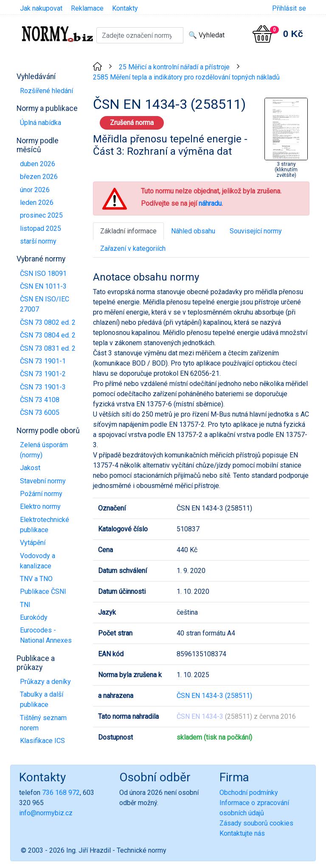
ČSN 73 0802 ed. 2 (48, 322)
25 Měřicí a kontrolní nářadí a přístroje (174, 67)
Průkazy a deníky (45, 682)
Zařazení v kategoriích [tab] (133, 248)
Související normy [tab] (256, 231)
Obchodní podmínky (249, 793)
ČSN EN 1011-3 (43, 286)
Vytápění (33, 543)
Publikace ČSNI (43, 591)
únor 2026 (35, 190)
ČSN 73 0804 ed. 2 (48, 335)
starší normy (38, 241)
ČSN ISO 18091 (43, 274)
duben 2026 (38, 164)
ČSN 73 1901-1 (43, 361)
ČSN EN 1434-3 (200, 716)
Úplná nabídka (41, 123)
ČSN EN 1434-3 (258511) (214, 696)
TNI (25, 605)
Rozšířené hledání (46, 91)
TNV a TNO (36, 579)
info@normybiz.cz (46, 813)
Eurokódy (34, 617)
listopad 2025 (41, 228)
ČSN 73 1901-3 (43, 387)
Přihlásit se (289, 8)
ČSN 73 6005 (40, 413)
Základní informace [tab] (128, 231)
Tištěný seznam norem (43, 723)
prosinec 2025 (41, 215)
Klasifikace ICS (42, 741)
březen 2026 (39, 177)
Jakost (30, 468)
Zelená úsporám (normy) (44, 450)
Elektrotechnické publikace (45, 525)
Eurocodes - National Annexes (46, 635)
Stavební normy (43, 481)
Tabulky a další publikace (42, 699)
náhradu (210, 203)
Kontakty (125, 8)
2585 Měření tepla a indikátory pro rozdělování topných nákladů (186, 77)
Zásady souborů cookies (256, 823)
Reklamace (87, 8)
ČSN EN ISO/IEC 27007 (45, 304)
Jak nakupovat (41, 8)
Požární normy (41, 494)
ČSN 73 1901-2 (43, 374)
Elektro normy (40, 506)
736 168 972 (61, 793)
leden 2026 (37, 203)
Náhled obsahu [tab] (193, 231)
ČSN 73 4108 (40, 400)
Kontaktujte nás (242, 833)
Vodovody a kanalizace (38, 561)
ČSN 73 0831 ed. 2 (48, 348)
